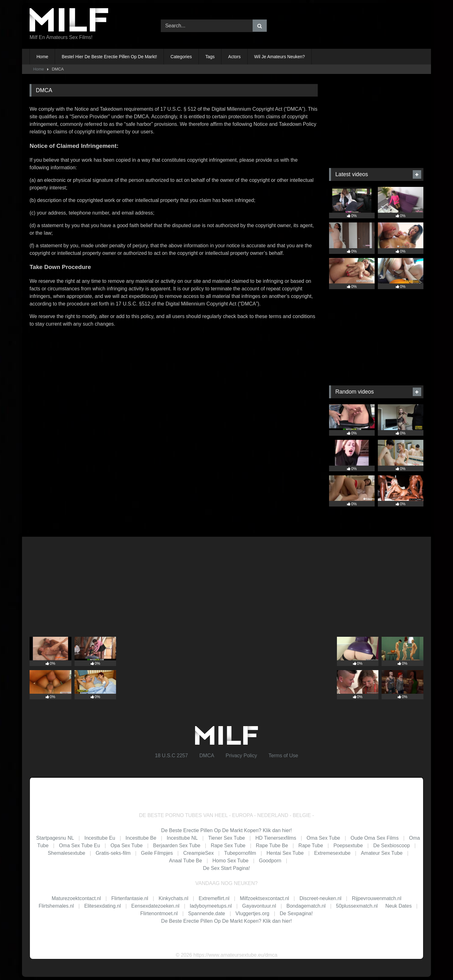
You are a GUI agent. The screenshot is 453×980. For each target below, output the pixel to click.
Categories (181, 57)
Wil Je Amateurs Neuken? (280, 57)
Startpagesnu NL (55, 838)
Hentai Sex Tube (285, 853)
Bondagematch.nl (306, 906)
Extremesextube (333, 853)
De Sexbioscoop (391, 846)
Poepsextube (348, 846)
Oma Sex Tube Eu (79, 846)
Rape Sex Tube (228, 846)
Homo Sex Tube (230, 861)
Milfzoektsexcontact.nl (264, 898)
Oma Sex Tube (323, 838)
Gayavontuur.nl (259, 906)
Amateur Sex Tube (382, 853)
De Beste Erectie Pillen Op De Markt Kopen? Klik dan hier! (226, 830)
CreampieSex (198, 853)
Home (42, 57)
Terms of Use (283, 756)
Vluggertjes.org (253, 913)
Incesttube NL (182, 838)
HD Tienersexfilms (276, 838)
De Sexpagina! (296, 913)
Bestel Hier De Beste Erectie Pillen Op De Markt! (109, 57)
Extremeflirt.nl (214, 898)
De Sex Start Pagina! (226, 868)
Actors (234, 57)
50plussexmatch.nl (357, 906)
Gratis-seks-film (113, 853)
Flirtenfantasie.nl (130, 898)
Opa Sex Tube (126, 846)
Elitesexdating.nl (103, 906)
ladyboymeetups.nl (211, 906)
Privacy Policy (241, 756)
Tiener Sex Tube (227, 838)
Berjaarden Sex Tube (177, 846)
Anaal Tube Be (186, 861)
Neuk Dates (399, 906)
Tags (210, 57)
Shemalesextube (67, 853)
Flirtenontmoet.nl (159, 913)
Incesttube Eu (100, 838)
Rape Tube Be (272, 846)
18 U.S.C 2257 (171, 756)
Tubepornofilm (240, 853)
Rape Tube (311, 846)
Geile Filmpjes (157, 853)
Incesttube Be (141, 838)
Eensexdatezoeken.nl (155, 906)
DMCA (207, 756)
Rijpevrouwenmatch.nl (376, 898)
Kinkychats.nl (173, 898)
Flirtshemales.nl (56, 906)
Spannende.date (207, 913)
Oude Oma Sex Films (375, 838)
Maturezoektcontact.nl (76, 898)
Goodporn (270, 861)
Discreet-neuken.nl (320, 898)
